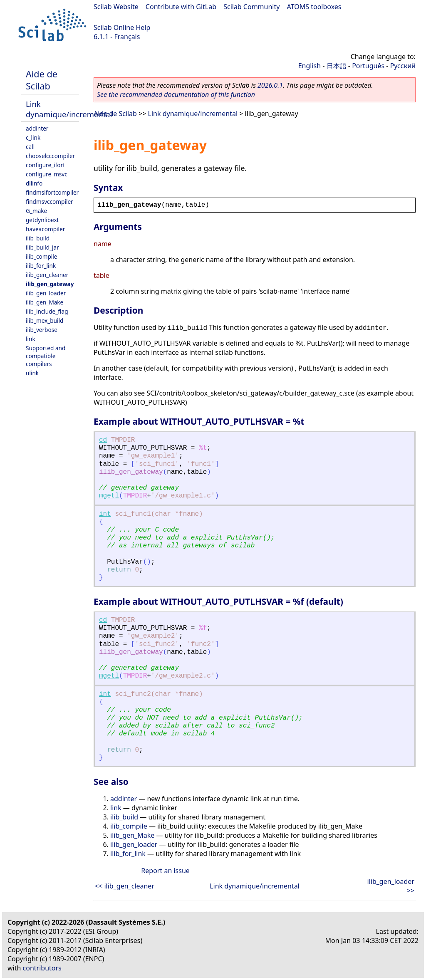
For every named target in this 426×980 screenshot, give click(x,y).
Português (368, 66)
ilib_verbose (42, 330)
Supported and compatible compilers (46, 356)
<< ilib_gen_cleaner (125, 886)
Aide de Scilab (42, 80)
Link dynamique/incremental (69, 109)
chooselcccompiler (50, 156)
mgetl (109, 496)
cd (103, 440)
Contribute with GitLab (181, 7)
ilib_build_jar (42, 247)
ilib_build (38, 238)
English (310, 66)
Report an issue (165, 871)
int (105, 514)
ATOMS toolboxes (314, 7)
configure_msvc (47, 174)
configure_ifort (45, 165)
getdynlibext (42, 220)
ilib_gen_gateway (50, 284)
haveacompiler (45, 229)
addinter (37, 128)
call (30, 147)
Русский (403, 66)
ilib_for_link (41, 266)
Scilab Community (251, 7)
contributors (42, 968)
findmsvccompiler (50, 202)
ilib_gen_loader (46, 293)
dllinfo (34, 183)
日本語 (337, 66)
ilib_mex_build (45, 320)
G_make (36, 211)
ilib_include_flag (47, 311)
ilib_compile (41, 256)
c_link (33, 137)
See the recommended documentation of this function (176, 94)
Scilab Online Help (122, 27)
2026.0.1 (270, 85)
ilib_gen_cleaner (47, 275)
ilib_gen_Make (45, 302)
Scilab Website (116, 7)
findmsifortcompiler (52, 192)
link (31, 339)
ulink (32, 373)
